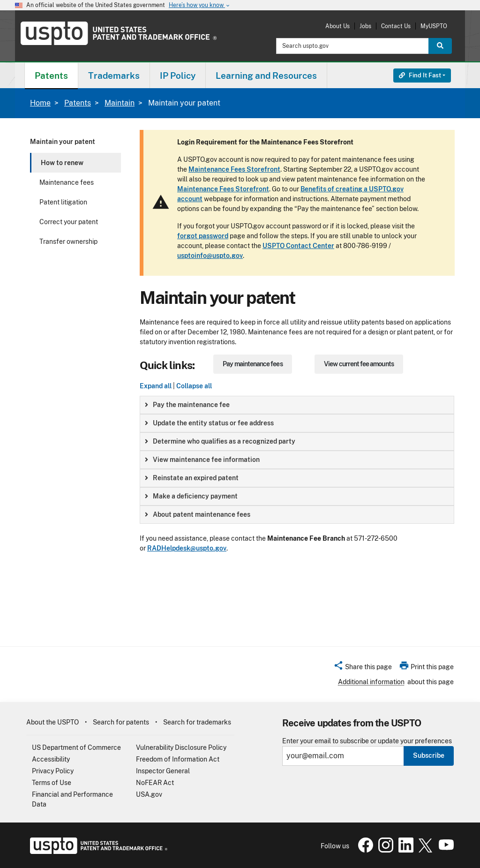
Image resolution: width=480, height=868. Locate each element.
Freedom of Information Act (178, 759)
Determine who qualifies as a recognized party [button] (220, 441)
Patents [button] (51, 75)
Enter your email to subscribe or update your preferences (367, 741)
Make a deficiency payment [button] (191, 496)
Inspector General (163, 771)
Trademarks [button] (114, 75)
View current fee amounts (359, 364)
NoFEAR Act (155, 783)
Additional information (371, 682)
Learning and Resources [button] (266, 75)
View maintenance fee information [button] (202, 460)
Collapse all (194, 386)
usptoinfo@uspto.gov (210, 256)
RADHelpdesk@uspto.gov (187, 548)
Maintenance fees (67, 182)
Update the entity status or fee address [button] (209, 423)
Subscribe (429, 755)
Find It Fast (420, 75)
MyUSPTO (434, 26)
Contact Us (396, 26)
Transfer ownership (68, 242)
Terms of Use (52, 783)
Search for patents (121, 722)
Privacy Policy (53, 771)
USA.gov (149, 794)
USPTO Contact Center (298, 246)
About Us (337, 26)
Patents (78, 103)
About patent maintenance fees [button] (198, 514)
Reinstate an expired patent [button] (192, 478)
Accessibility (51, 759)
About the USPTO (52, 722)
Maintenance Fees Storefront (234, 169)
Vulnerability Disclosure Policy (181, 747)
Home (40, 103)
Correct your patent (69, 222)
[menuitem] (51, 75)
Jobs (365, 26)
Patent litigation (63, 202)
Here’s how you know (200, 5)
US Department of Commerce (76, 747)
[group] (297, 405)
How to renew (62, 163)
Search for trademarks (197, 722)
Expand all (156, 386)
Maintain (120, 103)
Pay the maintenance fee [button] (187, 405)
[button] (363, 668)
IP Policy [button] (178, 75)
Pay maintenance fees (252, 364)
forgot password (203, 236)
